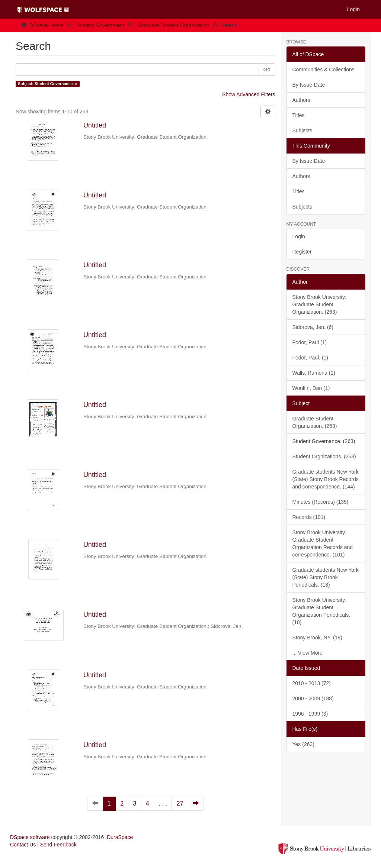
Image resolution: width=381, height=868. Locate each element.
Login (299, 236)
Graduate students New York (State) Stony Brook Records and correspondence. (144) (326, 479)
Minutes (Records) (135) (321, 502)
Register (302, 252)
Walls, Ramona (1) (314, 373)
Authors (301, 100)
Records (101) (309, 517)
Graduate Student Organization (173, 25)
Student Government (100, 25)
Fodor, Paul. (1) (310, 358)
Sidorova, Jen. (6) (313, 327)
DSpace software (30, 837)
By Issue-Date (309, 85)
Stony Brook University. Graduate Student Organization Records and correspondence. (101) (323, 543)
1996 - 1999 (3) (310, 714)
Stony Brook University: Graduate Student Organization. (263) (320, 304)
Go (267, 70)
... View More (308, 653)
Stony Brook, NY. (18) (317, 638)
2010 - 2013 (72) (312, 683)
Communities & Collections (324, 70)
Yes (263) (303, 744)
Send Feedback (58, 845)
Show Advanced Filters (249, 94)
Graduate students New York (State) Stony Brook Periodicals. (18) (326, 577)
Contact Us (23, 845)
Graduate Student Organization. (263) (315, 422)
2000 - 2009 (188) (313, 698)
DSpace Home (46, 25)
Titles (299, 115)
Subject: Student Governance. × (47, 84)
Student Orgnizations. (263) (324, 456)
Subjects (302, 130)
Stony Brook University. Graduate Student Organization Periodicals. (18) (321, 611)
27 (180, 804)
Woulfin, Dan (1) (311, 388)
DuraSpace (120, 837)
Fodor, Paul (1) (310, 342)
